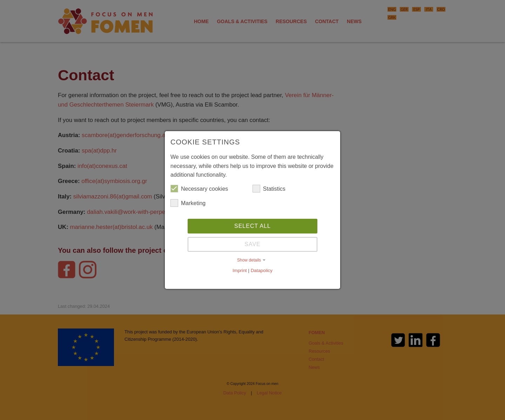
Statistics (269, 189)
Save (252, 244)
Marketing (188, 203)
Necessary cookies (199, 189)
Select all (252, 226)
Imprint (240, 270)
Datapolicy (262, 270)
